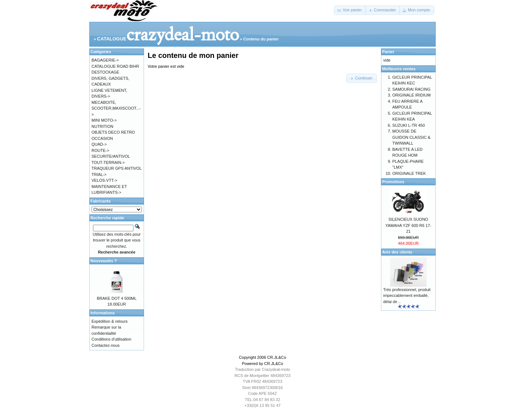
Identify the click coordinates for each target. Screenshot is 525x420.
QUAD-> (99, 144)
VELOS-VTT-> (104, 180)
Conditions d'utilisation (111, 339)
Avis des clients (397, 252)
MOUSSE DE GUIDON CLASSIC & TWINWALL (411, 137)
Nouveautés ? (104, 261)
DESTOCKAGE (105, 72)
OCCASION (102, 138)
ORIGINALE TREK (409, 173)
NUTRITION (102, 126)
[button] (350, 10)
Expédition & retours (110, 321)
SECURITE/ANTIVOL (111, 156)
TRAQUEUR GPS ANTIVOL (117, 168)
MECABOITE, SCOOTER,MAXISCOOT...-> (116, 108)
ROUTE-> (100, 150)
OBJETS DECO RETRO (113, 132)
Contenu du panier (261, 39)
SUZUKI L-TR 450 (409, 125)
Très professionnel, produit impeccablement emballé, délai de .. (407, 296)
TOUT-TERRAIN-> (108, 162)
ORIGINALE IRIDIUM (411, 95)
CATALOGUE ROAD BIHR (115, 66)
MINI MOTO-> (104, 120)
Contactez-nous (106, 345)
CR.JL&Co (277, 357)
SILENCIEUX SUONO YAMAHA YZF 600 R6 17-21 (408, 225)
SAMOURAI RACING (411, 89)
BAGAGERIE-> (105, 60)
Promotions (393, 182)
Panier (388, 52)
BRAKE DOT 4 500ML (116, 298)
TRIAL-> (99, 174)
